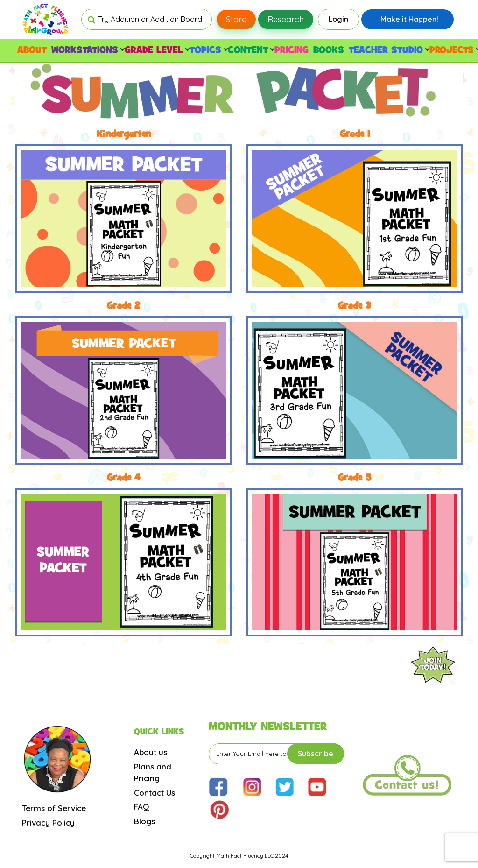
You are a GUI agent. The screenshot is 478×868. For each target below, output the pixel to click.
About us (151, 752)
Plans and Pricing (153, 773)
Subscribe (316, 754)
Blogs (144, 821)
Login (338, 19)
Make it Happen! (409, 19)
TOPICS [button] (207, 50)
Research (286, 19)
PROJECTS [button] (454, 50)
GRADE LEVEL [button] (156, 50)
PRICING (292, 50)
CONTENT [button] (250, 50)
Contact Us (155, 793)
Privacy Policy (48, 822)
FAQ (141, 807)
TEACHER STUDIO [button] (388, 50)
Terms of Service (54, 808)
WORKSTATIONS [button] (87, 50)
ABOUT (32, 50)
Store (236, 19)
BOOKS (329, 50)
